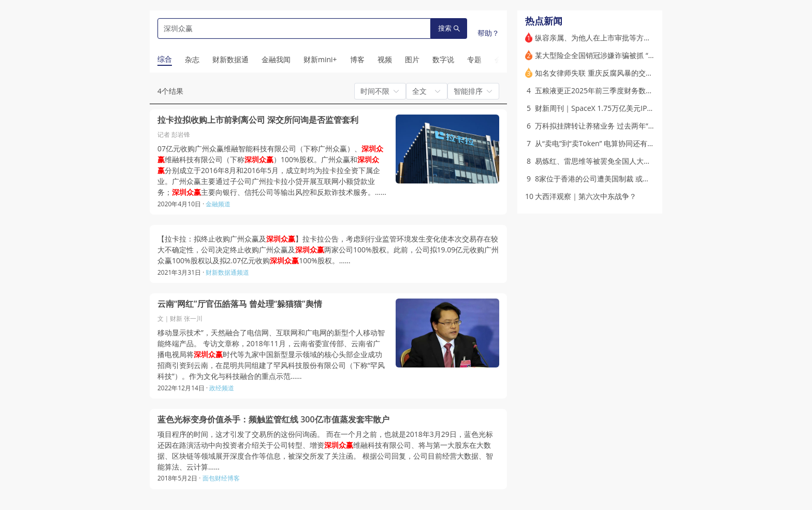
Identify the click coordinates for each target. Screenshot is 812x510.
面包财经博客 (221, 478)
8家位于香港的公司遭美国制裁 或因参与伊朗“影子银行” (624, 179)
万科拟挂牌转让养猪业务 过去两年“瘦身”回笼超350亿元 (624, 126)
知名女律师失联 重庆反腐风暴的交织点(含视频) (611, 73)
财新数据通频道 (227, 272)
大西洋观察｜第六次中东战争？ (586, 196)
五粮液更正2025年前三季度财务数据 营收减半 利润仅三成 (628, 90)
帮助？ (488, 33)
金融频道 (218, 204)
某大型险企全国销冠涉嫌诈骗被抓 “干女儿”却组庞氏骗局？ (629, 55)
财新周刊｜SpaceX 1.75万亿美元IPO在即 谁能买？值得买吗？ (635, 108)
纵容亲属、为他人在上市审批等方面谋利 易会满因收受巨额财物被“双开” (651, 38)
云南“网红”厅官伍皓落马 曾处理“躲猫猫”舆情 (240, 304)
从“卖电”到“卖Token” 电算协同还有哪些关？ (606, 143)
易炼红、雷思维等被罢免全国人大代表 (597, 161)
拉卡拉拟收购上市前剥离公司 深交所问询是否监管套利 (258, 120)
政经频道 (222, 388)
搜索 (449, 28)
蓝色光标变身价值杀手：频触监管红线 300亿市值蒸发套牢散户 (273, 420)
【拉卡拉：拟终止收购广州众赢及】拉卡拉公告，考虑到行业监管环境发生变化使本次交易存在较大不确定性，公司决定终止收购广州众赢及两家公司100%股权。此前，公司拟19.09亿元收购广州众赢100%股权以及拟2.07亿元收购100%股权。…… (328, 250)
